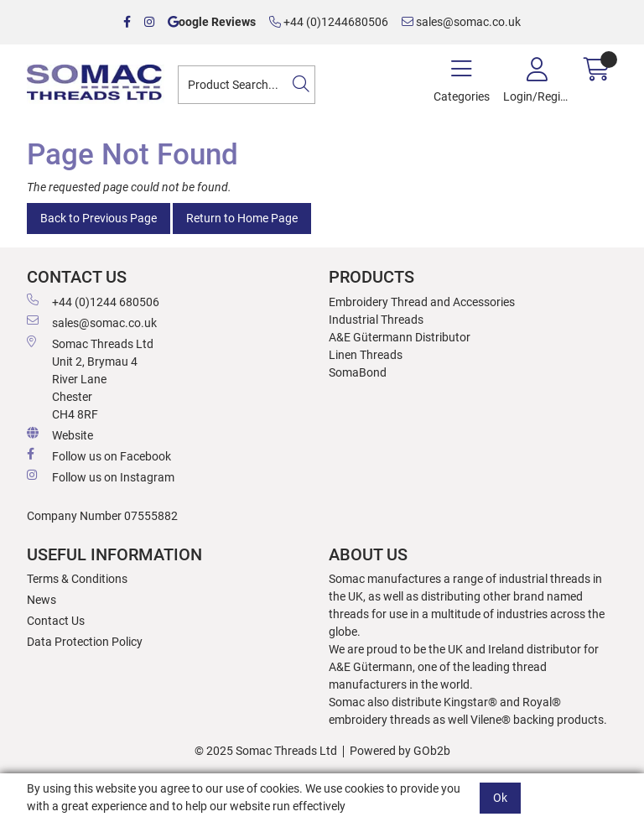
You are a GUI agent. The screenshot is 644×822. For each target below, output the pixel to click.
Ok (500, 798)
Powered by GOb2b (400, 751)
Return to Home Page (242, 218)
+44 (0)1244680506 (329, 22)
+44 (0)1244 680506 (93, 301)
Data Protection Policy (85, 642)
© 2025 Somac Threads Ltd (266, 751)
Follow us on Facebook (99, 455)
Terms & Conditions (77, 579)
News (42, 600)
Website (60, 434)
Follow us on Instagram (101, 476)
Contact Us (56, 621)
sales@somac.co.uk (461, 22)
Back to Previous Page (99, 218)
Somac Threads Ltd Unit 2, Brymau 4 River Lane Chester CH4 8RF (90, 378)
